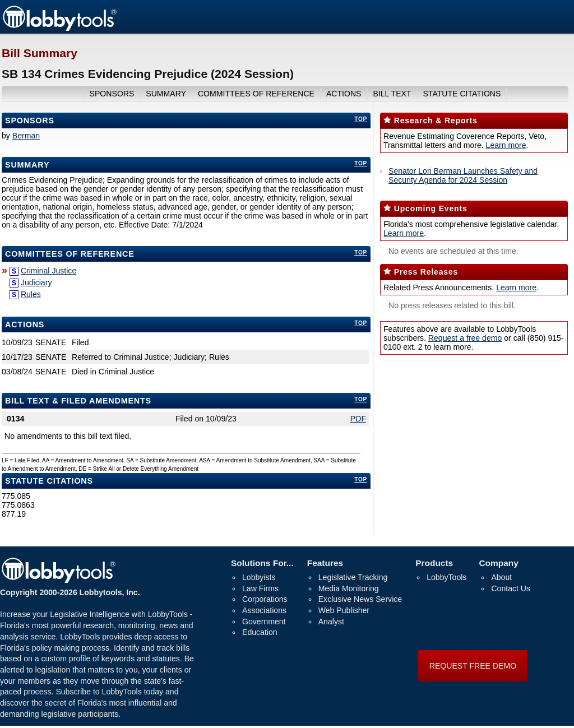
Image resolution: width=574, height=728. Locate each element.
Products (434, 563)
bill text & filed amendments (78, 401)
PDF (358, 419)
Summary (27, 165)
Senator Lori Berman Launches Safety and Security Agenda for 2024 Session (463, 175)
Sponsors (30, 120)
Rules (31, 294)
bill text (392, 94)
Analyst (331, 622)
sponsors (112, 94)
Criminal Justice (48, 271)
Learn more (506, 145)
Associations (264, 610)
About (501, 577)
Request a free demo (465, 338)
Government (264, 622)
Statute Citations (462, 94)
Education (260, 632)
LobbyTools (446, 577)
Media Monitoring (349, 588)
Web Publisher (344, 610)
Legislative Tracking (353, 577)
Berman (26, 136)
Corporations (265, 599)
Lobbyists (259, 577)
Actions (25, 324)
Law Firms (260, 588)
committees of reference (256, 94)
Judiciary (36, 282)
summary (166, 94)
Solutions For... (262, 563)
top (361, 119)
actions (344, 94)
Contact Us (511, 588)
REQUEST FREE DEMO (473, 666)
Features (325, 563)
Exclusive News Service (360, 599)
